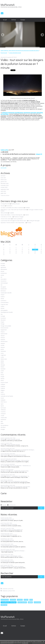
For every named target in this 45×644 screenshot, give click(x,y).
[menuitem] (5, 20)
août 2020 (3, 191)
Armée (2, 275)
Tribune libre (4, 418)
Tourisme (3, 412)
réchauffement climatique (9, 602)
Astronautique (4, 283)
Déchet (2, 308)
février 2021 (4, 180)
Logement (3, 355)
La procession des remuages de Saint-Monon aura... (14, 221)
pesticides (13, 600)
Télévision (3, 410)
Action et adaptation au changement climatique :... (23, 450)
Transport (3, 414)
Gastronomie (4, 334)
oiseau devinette (22, 602)
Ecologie (3, 159)
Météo (2, 363)
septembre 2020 (5, 189)
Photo (2, 381)
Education (3, 320)
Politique (3, 384)
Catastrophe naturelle (6, 293)
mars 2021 (3, 178)
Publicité (3, 388)
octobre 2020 (4, 187)
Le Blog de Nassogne (34, 221)
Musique (3, 365)
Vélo (2, 422)
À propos (23, 20)
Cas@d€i (12, 213)
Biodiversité (4, 289)
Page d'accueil (4, 53)
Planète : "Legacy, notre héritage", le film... (11, 556)
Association (4, 279)
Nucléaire (3, 369)
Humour (3, 338)
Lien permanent (6, 158)
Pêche (2, 375)
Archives (14, 20)
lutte (31, 600)
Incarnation (9, 206)
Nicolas (3, 439)
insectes (24, 160)
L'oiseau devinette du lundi (15, 53)
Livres (2, 353)
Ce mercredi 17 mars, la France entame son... (12, 530)
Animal (25, 158)
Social (2, 398)
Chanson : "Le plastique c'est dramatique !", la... (18, 476)
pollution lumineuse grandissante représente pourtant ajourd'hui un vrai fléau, (22, 113)
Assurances (4, 281)
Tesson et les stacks (6, 219)
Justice (2, 349)
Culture (2, 306)
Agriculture (3, 267)
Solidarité (3, 400)
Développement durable (34, 158)
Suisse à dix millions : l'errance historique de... (12, 215)
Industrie (3, 340)
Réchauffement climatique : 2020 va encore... (18, 460)
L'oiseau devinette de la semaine (18, 455)
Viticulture (3, 427)
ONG (2, 373)
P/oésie (29, 223)
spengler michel (5, 471)
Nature (2, 367)
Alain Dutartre (4, 455)
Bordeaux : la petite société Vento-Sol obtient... (12, 566)
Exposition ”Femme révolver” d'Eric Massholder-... (13, 223)
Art (1, 277)
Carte (4, 493)
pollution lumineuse (17, 160)
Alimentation (4, 269)
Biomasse (3, 291)
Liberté (27, 215)
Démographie (4, 310)
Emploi (2, 322)
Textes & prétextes (18, 219)
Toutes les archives (5, 196)
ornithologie (37, 602)
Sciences (29, 159)
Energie (7, 159)
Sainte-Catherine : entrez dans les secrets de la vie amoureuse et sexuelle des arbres (20, 51)
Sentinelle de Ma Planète (7, 396)
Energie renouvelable (6, 326)
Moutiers (3, 481)
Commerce (3, 301)
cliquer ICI (39, 154)
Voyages (3, 429)
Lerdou (2, 445)
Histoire (3, 336)
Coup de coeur (4, 305)
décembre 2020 (5, 184)
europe (26, 600)
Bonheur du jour (16, 204)
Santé (24, 159)
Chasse (2, 295)
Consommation (5, 303)
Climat (2, 299)
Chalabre (28, 208)
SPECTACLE (4, 402)
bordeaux (20, 600)
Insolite (2, 345)
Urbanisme (34, 159)
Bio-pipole (3, 287)
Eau (2, 314)
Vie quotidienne (4, 425)
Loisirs (2, 357)
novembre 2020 (5, 186)
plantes (29, 160)
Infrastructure (4, 342)
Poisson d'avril (4, 383)
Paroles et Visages (19, 217)
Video (2, 423)
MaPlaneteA (8, 5)
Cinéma (3, 297)
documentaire (5, 600)
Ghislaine (3, 460)
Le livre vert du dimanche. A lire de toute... (18, 481)
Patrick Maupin (4, 450)
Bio (2, 285)
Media (2, 361)
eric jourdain (4, 466)
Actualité (21, 158)
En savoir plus (25, 643)
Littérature (3, 351)
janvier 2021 (4, 182)
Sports (2, 406)
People (2, 377)
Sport (2, 404)
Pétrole (2, 379)
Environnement (14, 159)
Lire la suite (4, 168)
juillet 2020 (3, 193)
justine (2, 476)
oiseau (30, 602)
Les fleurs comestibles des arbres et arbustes (12, 208)
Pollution (20, 159)
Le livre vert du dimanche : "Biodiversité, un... (20, 466)
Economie (3, 318)
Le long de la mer (5, 204)
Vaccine (3, 206)
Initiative (3, 344)
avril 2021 (3, 176)
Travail (2, 416)
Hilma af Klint (4, 213)
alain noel (4, 605)
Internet (3, 347)
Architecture (4, 273)
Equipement (4, 330)
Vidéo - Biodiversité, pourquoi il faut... (20, 471)
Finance (3, 332)
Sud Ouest (3, 408)
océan (2, 371)
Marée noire (4, 359)
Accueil (5, 20)
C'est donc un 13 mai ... (6, 217)
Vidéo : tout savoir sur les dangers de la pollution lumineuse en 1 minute (22, 64)
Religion (3, 390)
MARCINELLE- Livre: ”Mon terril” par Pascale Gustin (13, 210)
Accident (3, 264)
